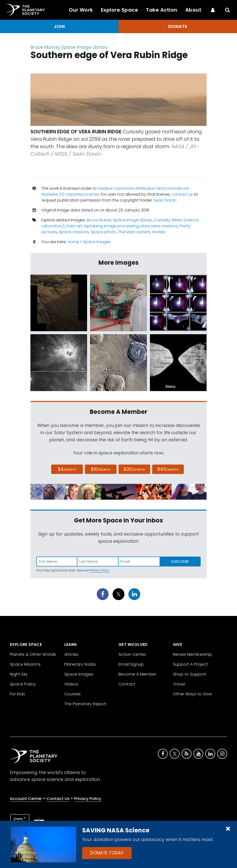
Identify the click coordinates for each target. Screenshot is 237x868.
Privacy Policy (100, 570)
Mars (145, 226)
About (193, 10)
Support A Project (190, 664)
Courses (73, 694)
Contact (127, 684)
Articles (71, 654)
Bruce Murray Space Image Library (69, 47)
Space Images (97, 242)
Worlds (158, 232)
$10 (101, 469)
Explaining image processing (111, 226)
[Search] (228, 10)
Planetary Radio (80, 664)
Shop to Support (190, 674)
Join (59, 26)
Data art (74, 226)
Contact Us (58, 799)
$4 (67, 469)
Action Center (132, 654)
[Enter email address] (139, 562)
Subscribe (180, 562)
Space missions (74, 232)
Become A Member (137, 674)
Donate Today (107, 853)
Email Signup (131, 664)
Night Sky (19, 674)
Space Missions (25, 664)
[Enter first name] (57, 562)
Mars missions (165, 226)
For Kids (17, 694)
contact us (182, 194)
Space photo (103, 232)
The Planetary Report (85, 704)
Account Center (26, 799)
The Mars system (134, 232)
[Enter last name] (98, 562)
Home (73, 242)
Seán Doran (165, 200)
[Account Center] (213, 10)
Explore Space (120, 10)
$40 (168, 469)
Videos (71, 684)
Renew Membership (192, 654)
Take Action (162, 10)
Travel (179, 684)
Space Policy (23, 684)
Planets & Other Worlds (33, 654)
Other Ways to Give (192, 694)
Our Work (81, 10)
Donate (178, 26)
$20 (134, 469)
